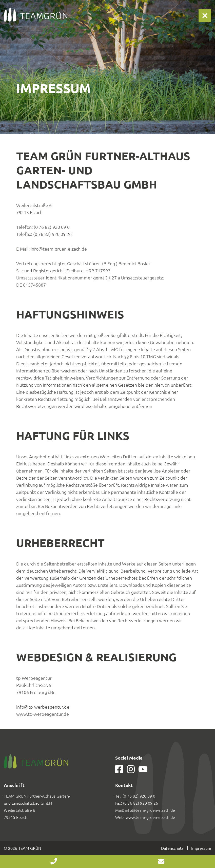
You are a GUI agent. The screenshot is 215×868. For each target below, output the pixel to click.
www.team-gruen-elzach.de (150, 817)
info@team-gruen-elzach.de (150, 810)
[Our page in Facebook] (119, 772)
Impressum (201, 848)
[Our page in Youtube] (143, 771)
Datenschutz (172, 848)
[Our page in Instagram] (131, 772)
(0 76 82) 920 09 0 (139, 796)
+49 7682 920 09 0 (54, 862)
